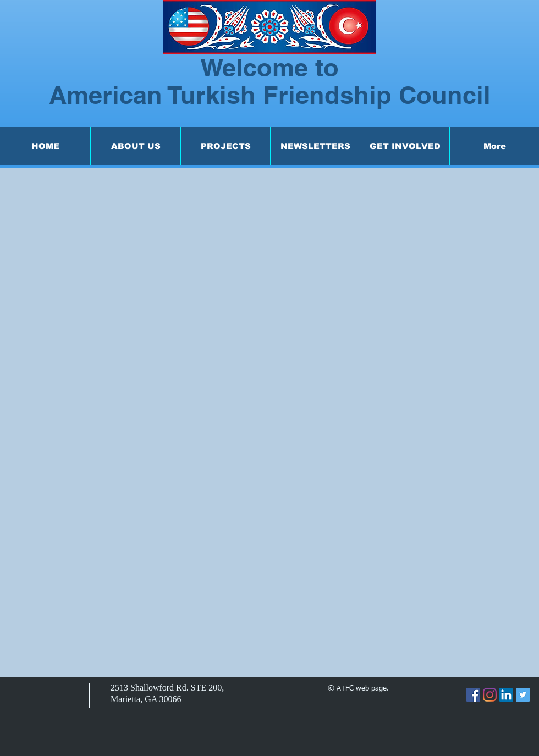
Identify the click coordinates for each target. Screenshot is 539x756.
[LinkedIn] (506, 695)
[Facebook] (473, 695)
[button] (135, 146)
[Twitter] (523, 695)
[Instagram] (490, 695)
